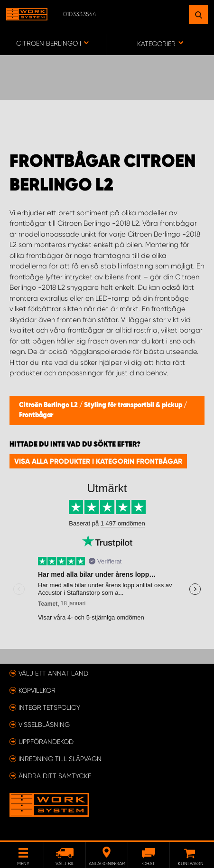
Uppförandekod (46, 742)
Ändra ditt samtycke (55, 776)
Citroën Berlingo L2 (49, 405)
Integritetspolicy (49, 707)
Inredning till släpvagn (60, 759)
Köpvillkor (37, 690)
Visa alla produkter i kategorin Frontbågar (98, 461)
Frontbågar (36, 415)
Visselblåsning (44, 725)
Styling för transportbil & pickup (134, 405)
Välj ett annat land (53, 673)
